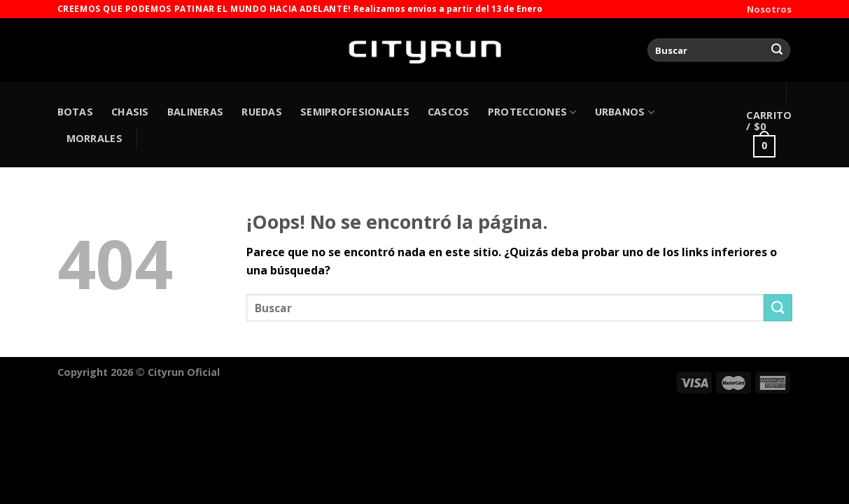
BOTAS (75, 112)
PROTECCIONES (532, 112)
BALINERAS (196, 112)
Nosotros (769, 9)
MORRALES (94, 138)
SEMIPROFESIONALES (355, 112)
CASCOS (449, 112)
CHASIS (130, 112)
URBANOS (625, 112)
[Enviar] (777, 50)
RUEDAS (262, 112)
